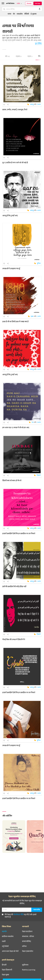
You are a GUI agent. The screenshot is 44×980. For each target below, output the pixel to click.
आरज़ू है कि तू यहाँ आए (10, 215)
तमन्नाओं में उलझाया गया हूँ (11, 268)
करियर (24, 946)
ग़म (33, 422)
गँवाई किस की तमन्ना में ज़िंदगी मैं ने (14, 639)
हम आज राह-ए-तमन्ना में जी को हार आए (16, 427)
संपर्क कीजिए (27, 941)
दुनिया (39, 263)
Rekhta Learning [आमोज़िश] (29, 970)
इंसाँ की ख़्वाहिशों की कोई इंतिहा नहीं (14, 586)
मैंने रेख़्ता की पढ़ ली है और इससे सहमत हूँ (19, 916)
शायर (9, 14)
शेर (7, 57)
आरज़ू (32, 104)
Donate (29, 3)
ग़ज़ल (19, 57)
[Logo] (10, 4)
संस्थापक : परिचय (28, 936)
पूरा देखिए (38, 43)
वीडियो (27, 14)
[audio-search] (40, 9)
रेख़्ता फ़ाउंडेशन (27, 931)
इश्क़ (32, 316)
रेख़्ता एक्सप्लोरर (28, 951)
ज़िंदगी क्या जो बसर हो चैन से (12, 480)
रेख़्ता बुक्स (5, 975)
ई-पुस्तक (34, 14)
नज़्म (30, 57)
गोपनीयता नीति (18, 914)
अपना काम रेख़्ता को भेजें (10, 951)
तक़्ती (4, 941)
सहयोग (4, 931)
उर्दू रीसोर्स (5, 946)
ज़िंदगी (39, 475)
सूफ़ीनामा (25, 965)
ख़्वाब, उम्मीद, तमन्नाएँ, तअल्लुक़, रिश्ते (15, 109)
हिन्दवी (4, 965)
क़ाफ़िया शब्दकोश (8, 936)
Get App (38, 3)
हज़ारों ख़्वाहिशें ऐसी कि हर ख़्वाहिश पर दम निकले (19, 533)
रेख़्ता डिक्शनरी (7, 970)
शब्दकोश (20, 14)
